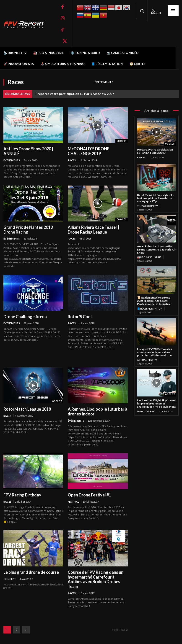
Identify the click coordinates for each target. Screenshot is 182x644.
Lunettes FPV (146, 411)
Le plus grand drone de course (31, 572)
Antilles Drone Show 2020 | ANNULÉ (28, 151)
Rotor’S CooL (80, 317)
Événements (104, 82)
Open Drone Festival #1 (89, 495)
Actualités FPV (147, 360)
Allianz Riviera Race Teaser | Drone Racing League (94, 230)
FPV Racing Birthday (22, 495)
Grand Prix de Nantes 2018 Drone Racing (28, 230)
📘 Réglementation (150, 309)
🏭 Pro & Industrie (149, 257)
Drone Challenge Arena (25, 317)
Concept (10, 579)
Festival (73, 502)
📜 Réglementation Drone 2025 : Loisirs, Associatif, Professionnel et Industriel (154, 301)
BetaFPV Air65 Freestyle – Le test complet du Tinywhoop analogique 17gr (156, 198)
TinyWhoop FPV (147, 206)
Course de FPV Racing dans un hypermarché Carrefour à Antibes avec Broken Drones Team (96, 579)
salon (141, 157)
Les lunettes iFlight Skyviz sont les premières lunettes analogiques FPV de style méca (156, 403)
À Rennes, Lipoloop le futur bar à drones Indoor (97, 411)
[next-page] (26, 630)
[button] (142, 11)
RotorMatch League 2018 (27, 409)
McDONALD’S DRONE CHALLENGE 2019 (88, 151)
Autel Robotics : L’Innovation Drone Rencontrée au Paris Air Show (156, 249)
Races (72, 160)
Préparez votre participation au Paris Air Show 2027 (75, 94)
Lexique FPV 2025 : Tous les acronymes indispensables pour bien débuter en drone (155, 352)
